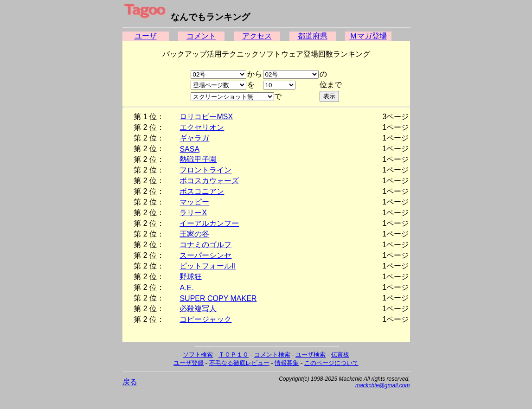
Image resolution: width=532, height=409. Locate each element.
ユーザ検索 (311, 355)
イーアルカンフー (209, 223)
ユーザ (146, 36)
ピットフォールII (208, 266)
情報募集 (287, 363)
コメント (201, 36)
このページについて (331, 363)
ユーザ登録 (189, 363)
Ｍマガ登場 (368, 36)
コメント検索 (272, 355)
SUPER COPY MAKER (218, 298)
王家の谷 (194, 234)
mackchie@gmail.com (383, 385)
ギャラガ (194, 138)
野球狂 (191, 277)
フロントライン (205, 170)
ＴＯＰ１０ (234, 355)
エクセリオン (202, 127)
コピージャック (205, 319)
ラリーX (193, 213)
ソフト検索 (198, 355)
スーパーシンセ (205, 255)
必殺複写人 (198, 309)
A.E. (186, 288)
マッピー (194, 202)
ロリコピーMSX (206, 117)
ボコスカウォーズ (209, 181)
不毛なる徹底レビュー (239, 363)
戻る (130, 382)
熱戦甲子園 (198, 159)
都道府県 (313, 36)
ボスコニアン (202, 191)
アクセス (257, 36)
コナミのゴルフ (205, 245)
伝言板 (340, 355)
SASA (189, 149)
